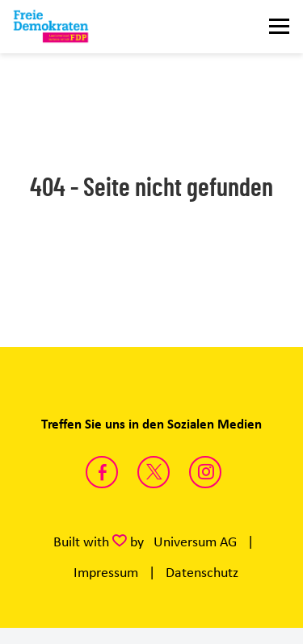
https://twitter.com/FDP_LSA (154, 472)
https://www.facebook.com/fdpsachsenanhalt (102, 472)
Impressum (106, 572)
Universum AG (195, 542)
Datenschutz (202, 572)
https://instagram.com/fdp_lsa (205, 472)
